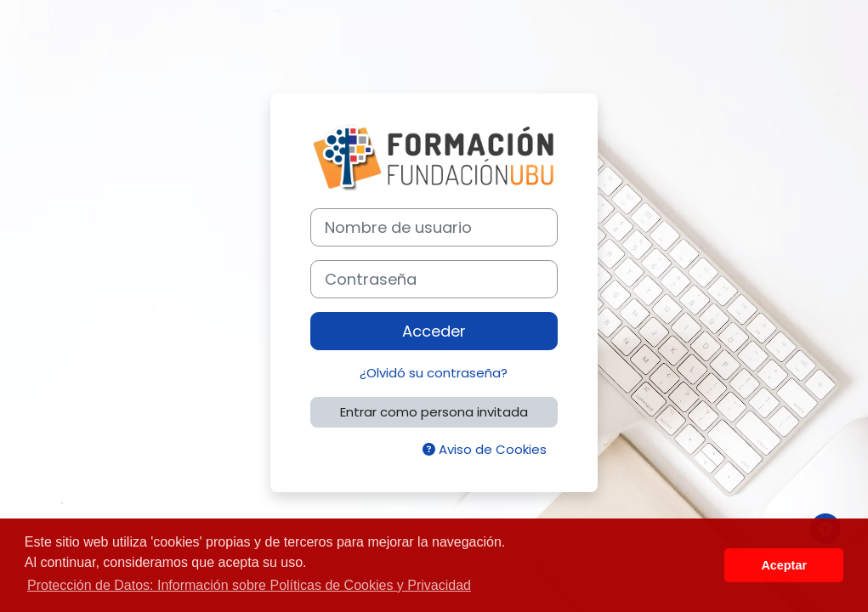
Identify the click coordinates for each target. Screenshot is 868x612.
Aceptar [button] (784, 565)
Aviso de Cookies (485, 449)
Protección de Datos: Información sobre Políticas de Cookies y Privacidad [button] (249, 585)
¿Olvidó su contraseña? (434, 373)
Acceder (434, 331)
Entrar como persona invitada (434, 412)
